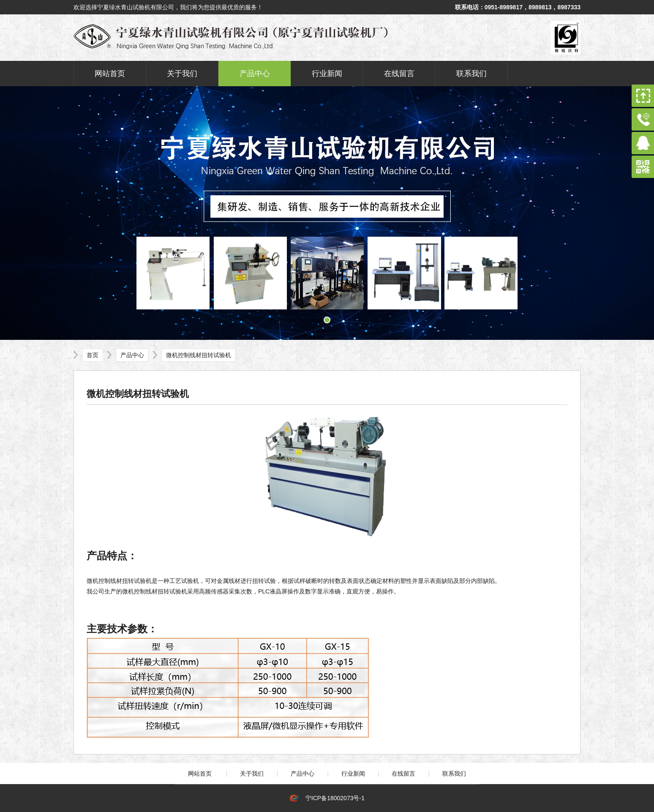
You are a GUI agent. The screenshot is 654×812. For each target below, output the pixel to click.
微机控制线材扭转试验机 (199, 355)
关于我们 (182, 74)
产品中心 (255, 74)
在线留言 (399, 74)
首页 (93, 355)
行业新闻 (327, 74)
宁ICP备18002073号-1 (333, 798)
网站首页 (110, 74)
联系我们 (471, 74)
